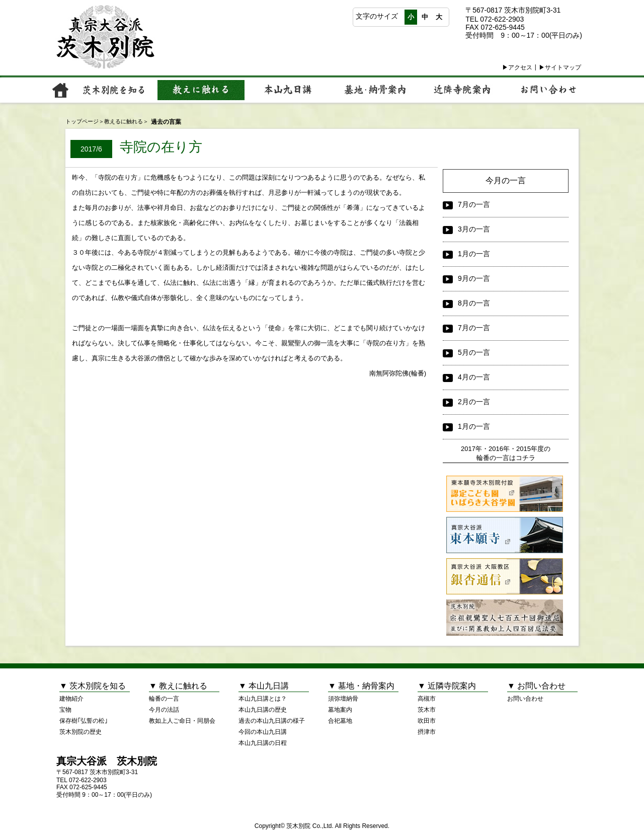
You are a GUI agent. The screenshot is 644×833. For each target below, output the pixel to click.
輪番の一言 (164, 699)
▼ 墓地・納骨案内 (361, 686)
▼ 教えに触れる (178, 686)
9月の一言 (466, 279)
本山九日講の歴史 (263, 710)
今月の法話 (164, 710)
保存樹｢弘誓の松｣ (84, 721)
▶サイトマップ (560, 67)
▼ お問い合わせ (536, 686)
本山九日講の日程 (263, 743)
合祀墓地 (340, 721)
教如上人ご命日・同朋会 (182, 721)
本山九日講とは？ (263, 699)
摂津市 (427, 732)
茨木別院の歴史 (80, 732)
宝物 (65, 710)
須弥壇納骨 (343, 699)
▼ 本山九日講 (264, 686)
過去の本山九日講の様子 (272, 721)
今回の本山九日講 (263, 732)
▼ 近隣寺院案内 (447, 686)
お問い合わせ (525, 699)
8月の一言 (466, 304)
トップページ (82, 121)
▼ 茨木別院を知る (93, 686)
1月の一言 (466, 254)
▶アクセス (517, 67)
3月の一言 (466, 230)
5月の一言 (466, 353)
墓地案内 (340, 710)
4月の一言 (466, 377)
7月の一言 (466, 205)
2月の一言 (466, 402)
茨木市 (427, 710)
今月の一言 (506, 180)
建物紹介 (71, 699)
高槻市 (427, 699)
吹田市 (427, 721)
